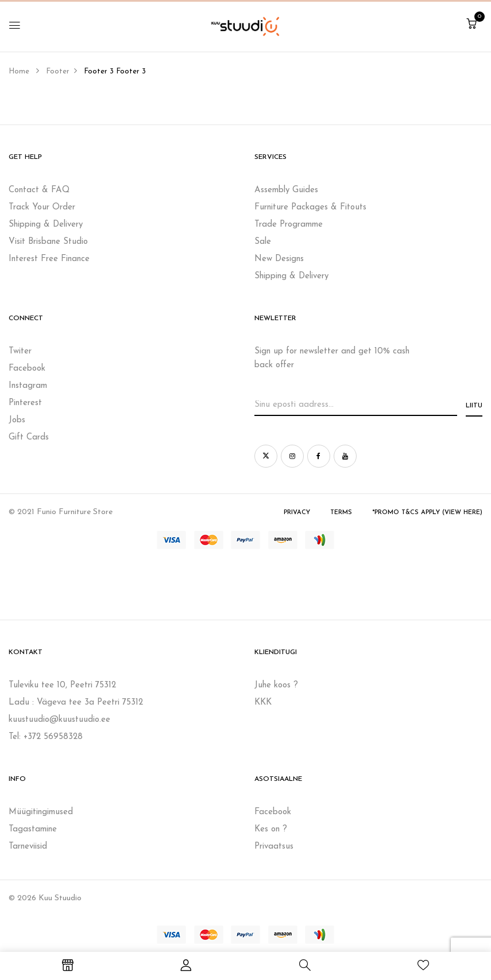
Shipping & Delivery (46, 225)
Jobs (17, 420)
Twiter (20, 351)
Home (19, 71)
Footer (58, 71)
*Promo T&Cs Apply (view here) (427, 513)
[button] (471, 25)
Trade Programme (289, 225)
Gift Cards (29, 437)
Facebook (27, 369)
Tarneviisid (28, 847)
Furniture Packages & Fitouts (310, 207)
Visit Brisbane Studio (48, 242)
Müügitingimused (41, 812)
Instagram (28, 386)
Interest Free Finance (49, 259)
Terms (341, 513)
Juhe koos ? (276, 685)
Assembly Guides (286, 190)
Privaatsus (274, 847)
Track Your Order (42, 207)
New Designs (279, 259)
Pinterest (25, 403)
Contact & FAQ (39, 190)
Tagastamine (33, 829)
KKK (263, 703)
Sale (263, 242)
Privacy (297, 513)
